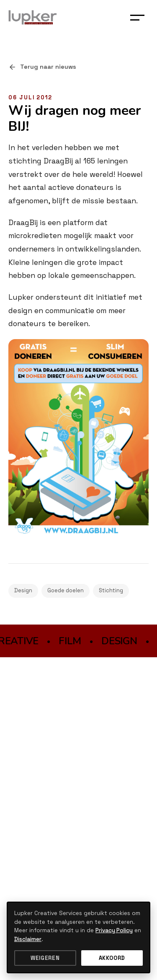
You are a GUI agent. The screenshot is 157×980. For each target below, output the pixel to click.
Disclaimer (28, 939)
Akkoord (112, 958)
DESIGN (120, 641)
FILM (71, 641)
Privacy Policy (114, 930)
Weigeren (45, 958)
